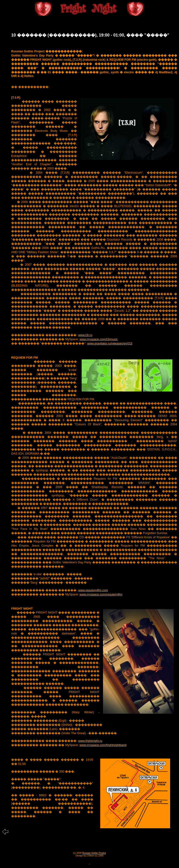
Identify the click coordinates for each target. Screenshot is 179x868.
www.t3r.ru (85, 335)
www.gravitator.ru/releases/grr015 (110, 343)
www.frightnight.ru (90, 741)
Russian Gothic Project (94, 853)
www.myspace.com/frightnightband (103, 745)
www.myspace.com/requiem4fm (101, 594)
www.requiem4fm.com (93, 590)
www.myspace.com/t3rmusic (99, 339)
